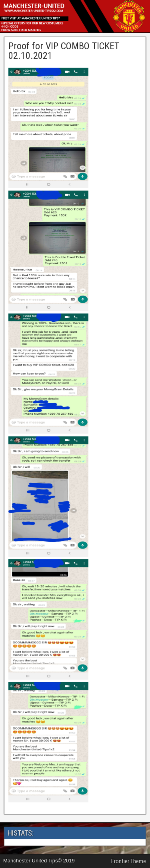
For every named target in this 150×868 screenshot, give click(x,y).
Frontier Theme (129, 861)
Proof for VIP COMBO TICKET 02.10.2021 (64, 51)
